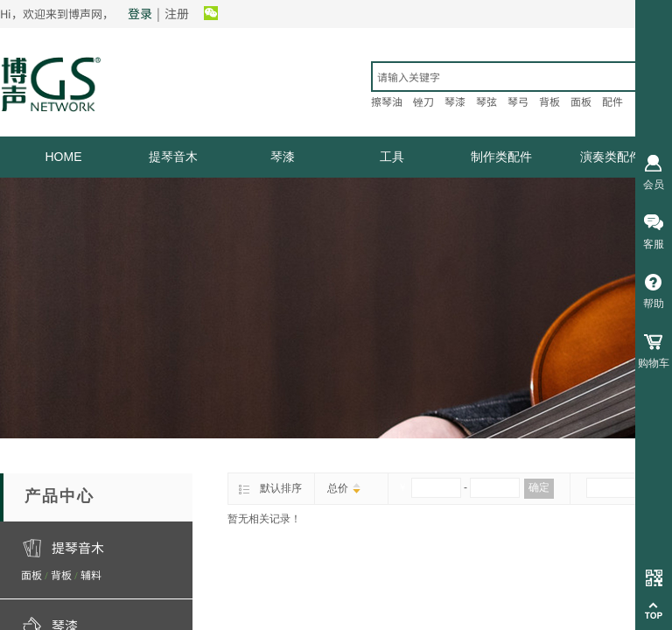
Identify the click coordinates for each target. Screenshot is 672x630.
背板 (61, 574)
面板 (31, 574)
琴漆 (283, 157)
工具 (392, 157)
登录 (140, 13)
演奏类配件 (611, 157)
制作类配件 (501, 157)
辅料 (91, 574)
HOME (64, 157)
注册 (177, 13)
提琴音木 (173, 157)
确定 (539, 487)
